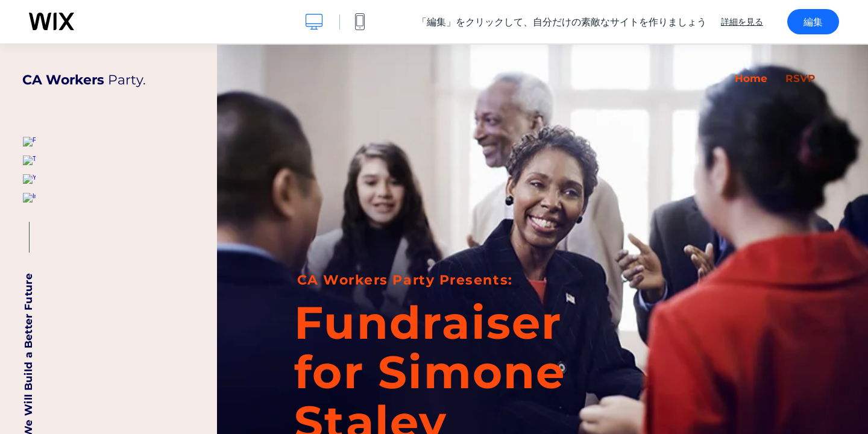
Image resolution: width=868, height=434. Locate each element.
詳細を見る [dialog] (742, 22)
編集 (813, 22)
